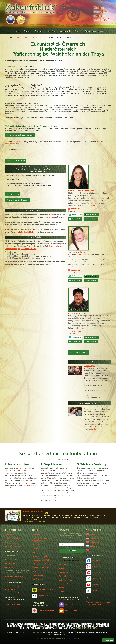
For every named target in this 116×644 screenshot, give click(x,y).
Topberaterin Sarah (76, 252)
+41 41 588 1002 (13, 563)
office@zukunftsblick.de (15, 577)
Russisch (63, 576)
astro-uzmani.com (98, 550)
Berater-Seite (21, 468)
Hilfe (34, 552)
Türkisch (63, 592)
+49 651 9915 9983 (14, 567)
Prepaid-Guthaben (94, 31)
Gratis (78, 31)
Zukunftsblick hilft (46, 590)
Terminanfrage (91, 219)
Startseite (36, 534)
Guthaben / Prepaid (91, 215)
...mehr (92, 206)
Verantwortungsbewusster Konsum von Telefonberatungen (16, 589)
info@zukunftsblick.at (13, 144)
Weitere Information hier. (85, 628)
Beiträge (51, 31)
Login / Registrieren (13, 604)
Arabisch (63, 565)
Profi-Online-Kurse (13, 538)
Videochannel (71, 611)
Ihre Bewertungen (40, 579)
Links (34, 572)
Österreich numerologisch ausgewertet (43, 540)
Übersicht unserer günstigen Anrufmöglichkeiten (98, 603)
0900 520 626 (76, 209)
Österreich (25, 38)
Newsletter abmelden (41, 556)
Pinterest (96, 572)
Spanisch (63, 588)
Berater (27, 31)
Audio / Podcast (72, 605)
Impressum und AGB (41, 560)
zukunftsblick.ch (97, 534)
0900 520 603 (76, 270)
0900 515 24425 (76, 331)
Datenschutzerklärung (41, 564)
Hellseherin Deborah (77, 313)
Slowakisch (64, 584)
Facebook (96, 560)
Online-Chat (77, 219)
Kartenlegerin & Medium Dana (81, 191)
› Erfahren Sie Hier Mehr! (34, 521)
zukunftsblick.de (97, 538)
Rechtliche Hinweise (41, 568)
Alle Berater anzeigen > (78, 352)
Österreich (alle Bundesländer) (17, 200)
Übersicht (9, 534)
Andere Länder (77, 215)
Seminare (9, 542)
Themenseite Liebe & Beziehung (97, 407)
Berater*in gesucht (13, 546)
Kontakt (35, 548)
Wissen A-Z (65, 31)
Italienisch (63, 572)
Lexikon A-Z (43, 596)
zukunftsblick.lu (97, 546)
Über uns (36, 545)
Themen (39, 31)
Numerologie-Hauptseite (16, 161)
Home (16, 31)
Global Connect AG (34, 632)
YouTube (96, 584)
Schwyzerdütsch (66, 580)
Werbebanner (38, 575)
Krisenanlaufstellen (46, 610)
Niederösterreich (39, 38)
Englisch (63, 569)
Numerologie (89, 366)
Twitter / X (97, 578)
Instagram (97, 566)
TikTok (95, 590)
